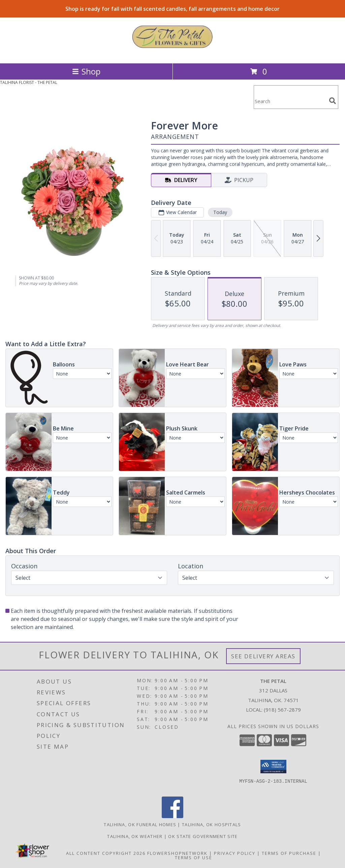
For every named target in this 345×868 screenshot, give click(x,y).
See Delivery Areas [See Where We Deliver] (263, 656)
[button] (273, 767)
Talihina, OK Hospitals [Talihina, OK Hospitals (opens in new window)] (212, 825)
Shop (86, 71)
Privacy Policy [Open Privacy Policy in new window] (235, 853)
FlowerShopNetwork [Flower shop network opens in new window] (177, 853)
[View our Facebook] (172, 816)
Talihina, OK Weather (135, 836)
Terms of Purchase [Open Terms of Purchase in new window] (289, 853)
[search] (333, 101)
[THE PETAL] (172, 53)
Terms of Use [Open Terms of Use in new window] (194, 858)
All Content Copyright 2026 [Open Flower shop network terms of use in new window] (106, 853)
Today (220, 212)
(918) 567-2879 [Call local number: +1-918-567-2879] (282, 710)
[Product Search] (290, 101)
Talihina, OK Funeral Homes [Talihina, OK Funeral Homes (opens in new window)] (140, 825)
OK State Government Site (203, 836)
